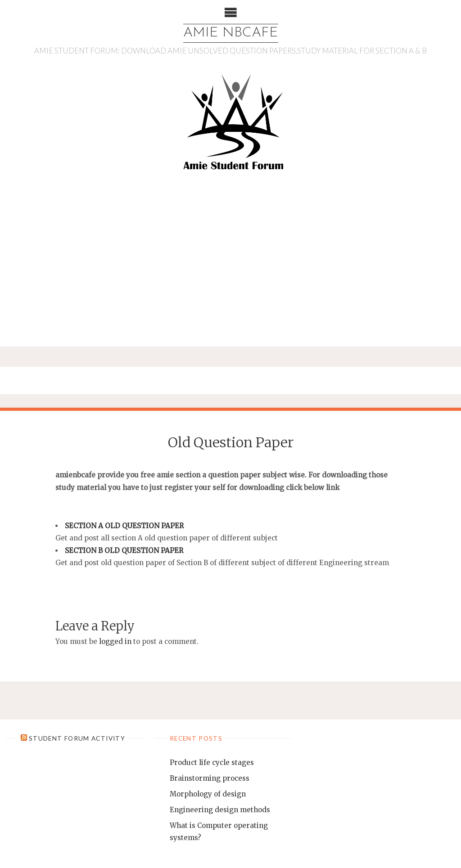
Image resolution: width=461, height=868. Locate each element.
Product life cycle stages (212, 762)
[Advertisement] (231, 263)
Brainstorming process (210, 778)
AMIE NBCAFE (231, 33)
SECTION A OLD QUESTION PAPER (124, 526)
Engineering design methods (220, 810)
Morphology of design (208, 794)
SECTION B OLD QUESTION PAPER (124, 551)
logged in (115, 641)
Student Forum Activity (77, 738)
